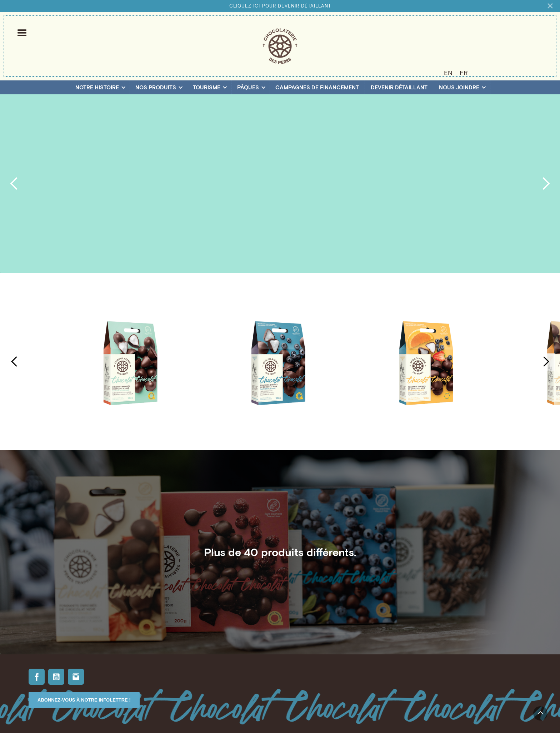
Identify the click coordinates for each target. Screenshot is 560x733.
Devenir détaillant (399, 87)
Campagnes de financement (317, 87)
